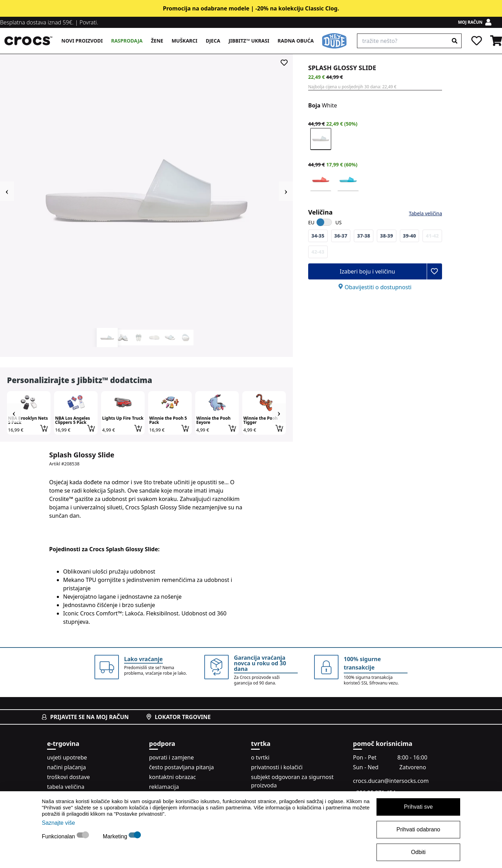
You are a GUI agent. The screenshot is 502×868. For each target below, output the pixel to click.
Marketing (116, 836)
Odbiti (418, 852)
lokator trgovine (178, 717)
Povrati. (89, 22)
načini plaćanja (66, 767)
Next (286, 191)
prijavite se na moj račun (85, 717)
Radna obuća (295, 41)
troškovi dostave (69, 777)
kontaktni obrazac (173, 777)
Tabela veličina (425, 213)
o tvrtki (260, 757)
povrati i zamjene (172, 757)
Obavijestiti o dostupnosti (378, 287)
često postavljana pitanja (182, 767)
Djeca (213, 41)
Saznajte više (58, 823)
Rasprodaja (127, 41)
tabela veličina (66, 787)
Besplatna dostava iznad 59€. (37, 22)
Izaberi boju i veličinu (367, 271)
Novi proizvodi (82, 41)
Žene (157, 41)
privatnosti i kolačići (277, 767)
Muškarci (184, 41)
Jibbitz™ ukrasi (249, 41)
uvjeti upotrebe (67, 757)
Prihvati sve (419, 807)
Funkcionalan (59, 836)
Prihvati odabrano (418, 829)
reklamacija (164, 787)
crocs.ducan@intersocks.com (391, 781)
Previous (7, 191)
